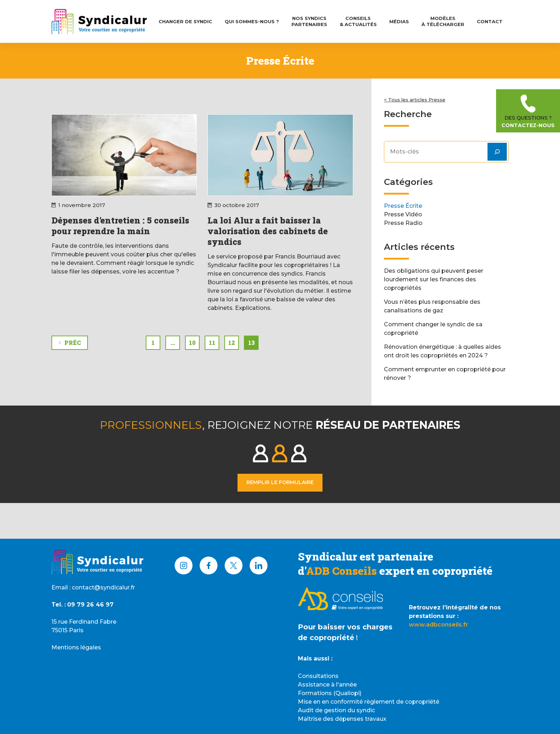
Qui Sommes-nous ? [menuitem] (252, 21)
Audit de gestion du (327, 710)
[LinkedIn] (259, 565)
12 (232, 343)
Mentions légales (76, 647)
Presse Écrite (403, 206)
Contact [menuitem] (490, 21)
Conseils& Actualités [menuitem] (358, 21)
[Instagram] (184, 565)
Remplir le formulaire (280, 482)
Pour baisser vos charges (345, 627)
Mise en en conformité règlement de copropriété (369, 702)
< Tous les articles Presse (415, 100)
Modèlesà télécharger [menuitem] (443, 21)
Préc (70, 343)
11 (212, 343)
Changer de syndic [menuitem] (185, 21)
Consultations (318, 676)
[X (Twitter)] (234, 565)
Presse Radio (403, 223)
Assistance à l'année (327, 685)
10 (192, 343)
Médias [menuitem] (399, 21)
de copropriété (326, 638)
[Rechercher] (497, 152)
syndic (366, 710)
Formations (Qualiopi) (330, 693)
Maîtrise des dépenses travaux (342, 719)
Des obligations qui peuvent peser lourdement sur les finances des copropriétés (434, 279)
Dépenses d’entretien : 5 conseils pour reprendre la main (120, 226)
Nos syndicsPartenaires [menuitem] (309, 21)
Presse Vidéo (403, 214)
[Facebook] (209, 565)
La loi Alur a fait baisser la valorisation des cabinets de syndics (268, 231)
